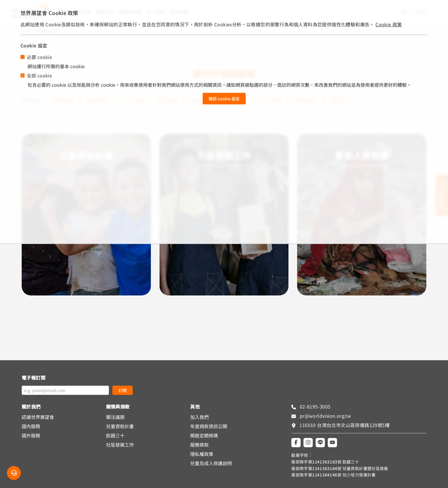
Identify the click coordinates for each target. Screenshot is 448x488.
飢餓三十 (115, 435)
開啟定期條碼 (204, 435)
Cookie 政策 (389, 24)
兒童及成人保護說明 (211, 463)
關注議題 (115, 417)
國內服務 (31, 426)
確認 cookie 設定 (224, 99)
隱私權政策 (202, 454)
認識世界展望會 (38, 417)
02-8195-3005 (314, 406)
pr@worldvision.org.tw (325, 416)
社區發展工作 (120, 445)
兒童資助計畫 (120, 426)
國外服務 (31, 435)
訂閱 (123, 390)
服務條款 (199, 445)
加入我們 (199, 417)
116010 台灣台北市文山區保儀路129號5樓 (345, 425)
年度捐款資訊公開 (209, 426)
